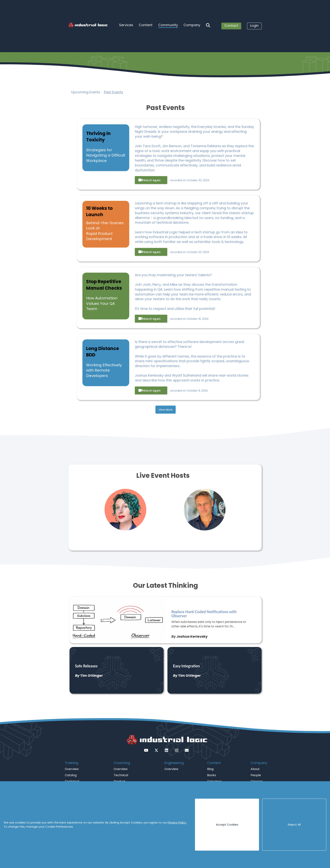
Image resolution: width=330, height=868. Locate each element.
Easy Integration (187, 666)
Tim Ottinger (91, 675)
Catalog (71, 775)
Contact (231, 26)
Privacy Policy (177, 822)
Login (254, 26)
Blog (210, 769)
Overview (72, 769)
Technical (121, 775)
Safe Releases (86, 666)
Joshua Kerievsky (192, 636)
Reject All (294, 825)
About (255, 769)
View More (166, 410)
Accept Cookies (227, 825)
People (256, 775)
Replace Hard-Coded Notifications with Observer (204, 614)
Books (212, 775)
